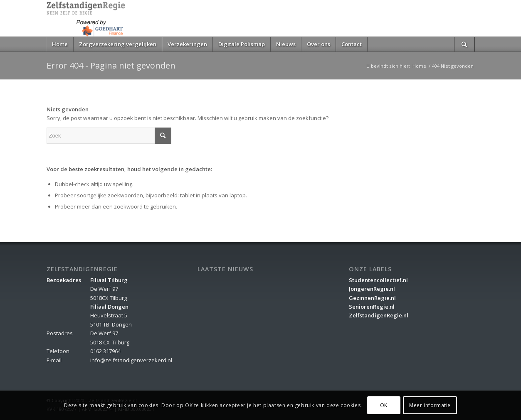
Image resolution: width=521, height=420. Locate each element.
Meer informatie (430, 405)
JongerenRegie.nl (372, 289)
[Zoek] (464, 44)
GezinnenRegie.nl (372, 298)
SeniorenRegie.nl (372, 307)
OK (384, 405)
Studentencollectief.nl (378, 280)
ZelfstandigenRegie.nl (379, 315)
